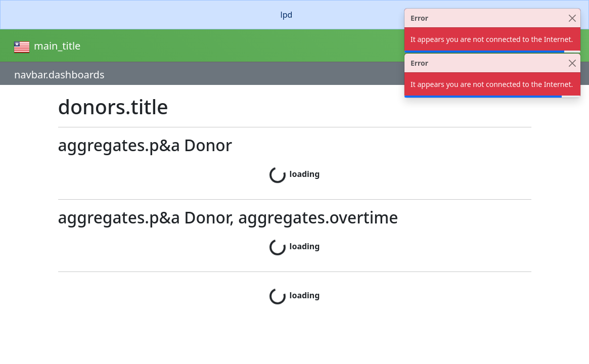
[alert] (294, 15)
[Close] (572, 18)
